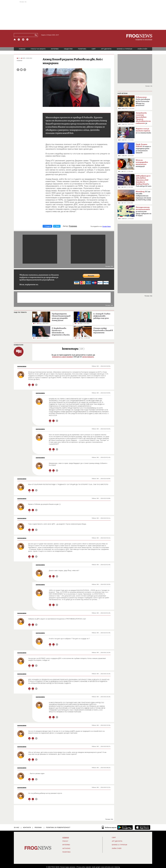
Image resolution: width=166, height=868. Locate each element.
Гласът (65, 841)
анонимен (22, 366)
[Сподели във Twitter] (21, 70)
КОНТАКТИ (27, 827)
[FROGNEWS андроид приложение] (125, 827)
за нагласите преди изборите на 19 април (143, 211)
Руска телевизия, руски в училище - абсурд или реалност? (143, 101)
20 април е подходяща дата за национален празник (143, 149)
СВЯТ (94, 49)
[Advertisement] (83, 15)
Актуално (66, 848)
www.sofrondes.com (107, 867)
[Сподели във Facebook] (18, 70)
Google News (107, 226)
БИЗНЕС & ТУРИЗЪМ (125, 49)
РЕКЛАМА (38, 827)
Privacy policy (81, 867)
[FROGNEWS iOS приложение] (143, 827)
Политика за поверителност (58, 827)
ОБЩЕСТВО (68, 49)
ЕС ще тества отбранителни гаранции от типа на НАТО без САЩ (143, 196)
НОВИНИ (22, 49)
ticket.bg (117, 867)
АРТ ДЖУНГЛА (106, 49)
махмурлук (142, 163)
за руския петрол (143, 119)
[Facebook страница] (19, 39)
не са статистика (143, 131)
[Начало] (15, 39)
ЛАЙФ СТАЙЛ (142, 49)
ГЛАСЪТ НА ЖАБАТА (38, 49)
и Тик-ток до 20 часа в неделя (143, 182)
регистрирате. (88, 357)
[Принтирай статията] (25, 70)
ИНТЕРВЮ (55, 49)
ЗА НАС (17, 827)
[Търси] (36, 35)
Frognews (73, 226)
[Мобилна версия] (109, 827)
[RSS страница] (27, 39)
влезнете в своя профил (63, 357)
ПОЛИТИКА (82, 49)
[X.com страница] (23, 39)
